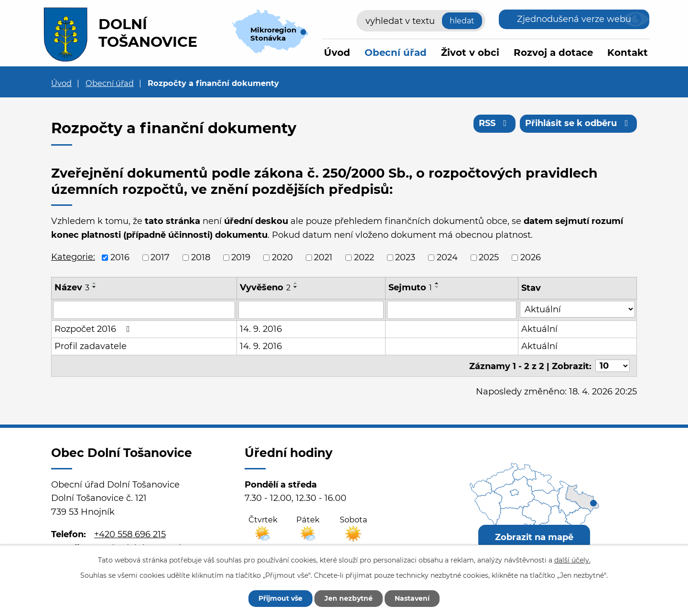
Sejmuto (410, 287)
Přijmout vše (280, 598)
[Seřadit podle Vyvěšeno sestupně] (296, 287)
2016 (120, 257)
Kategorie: (73, 257)
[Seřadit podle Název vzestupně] (95, 283)
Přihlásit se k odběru (579, 123)
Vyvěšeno (265, 287)
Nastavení (412, 598)
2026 (531, 257)
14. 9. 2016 (261, 329)
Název (72, 287)
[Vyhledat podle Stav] (577, 309)
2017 (160, 257)
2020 (282, 257)
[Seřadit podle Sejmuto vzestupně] (437, 283)
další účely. (572, 560)
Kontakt (628, 53)
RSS (495, 123)
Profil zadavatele (91, 346)
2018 (201, 257)
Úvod (337, 53)
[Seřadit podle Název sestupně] (95, 287)
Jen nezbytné (349, 598)
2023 (405, 257)
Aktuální (539, 329)
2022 (364, 257)
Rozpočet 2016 (94, 329)
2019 (241, 257)
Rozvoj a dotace (553, 53)
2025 (489, 257)
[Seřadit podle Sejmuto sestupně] (437, 287)
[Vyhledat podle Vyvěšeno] (311, 310)
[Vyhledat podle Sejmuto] (452, 310)
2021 (323, 257)
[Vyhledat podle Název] (144, 310)
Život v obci (470, 53)
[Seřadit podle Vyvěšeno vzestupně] (296, 283)
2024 (447, 257)
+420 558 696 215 (130, 534)
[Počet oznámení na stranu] (613, 366)
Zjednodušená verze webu (574, 19)
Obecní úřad (396, 53)
